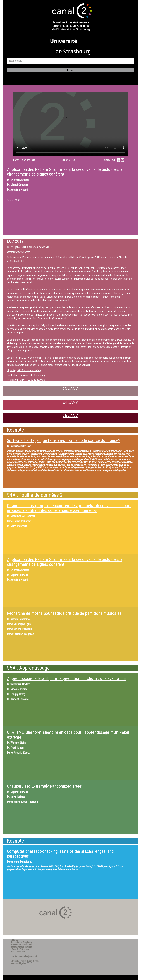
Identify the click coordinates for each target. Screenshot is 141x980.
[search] (71, 61)
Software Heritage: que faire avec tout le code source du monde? (64, 440)
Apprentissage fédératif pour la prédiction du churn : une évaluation (66, 678)
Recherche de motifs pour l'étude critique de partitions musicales (64, 613)
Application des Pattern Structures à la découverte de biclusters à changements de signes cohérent (65, 562)
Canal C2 (14, 940)
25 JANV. (71, 416)
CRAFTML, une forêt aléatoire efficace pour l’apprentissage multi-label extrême (68, 735)
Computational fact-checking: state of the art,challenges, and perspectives (60, 854)
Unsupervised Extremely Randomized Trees (44, 786)
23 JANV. (71, 389)
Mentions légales (18, 963)
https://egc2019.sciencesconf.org (24, 370)
